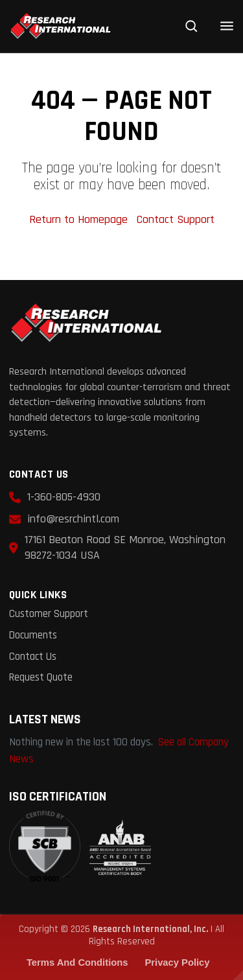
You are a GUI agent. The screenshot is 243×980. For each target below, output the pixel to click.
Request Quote (41, 678)
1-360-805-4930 (64, 497)
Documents (33, 636)
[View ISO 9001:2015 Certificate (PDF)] (80, 847)
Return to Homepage (80, 219)
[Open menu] (227, 26)
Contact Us (33, 657)
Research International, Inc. (150, 929)
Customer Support (49, 614)
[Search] (191, 26)
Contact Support (176, 219)
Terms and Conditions (77, 962)
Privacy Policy (177, 962)
